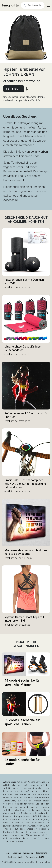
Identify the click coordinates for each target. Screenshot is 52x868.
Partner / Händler (16, 857)
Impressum (28, 853)
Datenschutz (41, 853)
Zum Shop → (14, 89)
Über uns (17, 853)
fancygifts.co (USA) (35, 857)
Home (8, 853)
